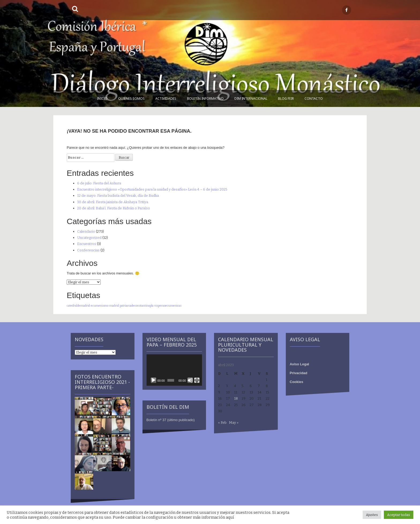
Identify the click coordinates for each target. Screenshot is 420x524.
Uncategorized (89, 238)
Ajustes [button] (372, 515)
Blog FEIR (286, 99)
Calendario (86, 231)
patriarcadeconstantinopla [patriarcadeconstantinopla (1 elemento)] (137, 306)
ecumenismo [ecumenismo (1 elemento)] (100, 306)
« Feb (222, 423)
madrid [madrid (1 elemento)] (114, 306)
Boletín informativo (205, 99)
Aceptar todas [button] (399, 515)
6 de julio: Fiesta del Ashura (99, 183)
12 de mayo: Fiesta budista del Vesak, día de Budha (118, 196)
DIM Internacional (251, 99)
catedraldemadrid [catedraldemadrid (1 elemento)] (78, 306)
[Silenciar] (190, 380)
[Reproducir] (153, 380)
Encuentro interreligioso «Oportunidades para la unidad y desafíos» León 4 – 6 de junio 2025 (152, 189)
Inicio (102, 99)
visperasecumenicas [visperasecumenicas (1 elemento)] (168, 306)
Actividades (166, 99)
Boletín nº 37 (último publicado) (171, 420)
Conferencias (88, 250)
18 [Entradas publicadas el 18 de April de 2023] (236, 398)
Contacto (314, 99)
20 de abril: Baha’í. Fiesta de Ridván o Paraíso (114, 208)
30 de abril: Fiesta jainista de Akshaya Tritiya (113, 202)
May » (234, 423)
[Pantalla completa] (197, 380)
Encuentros (87, 244)
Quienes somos (131, 99)
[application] (174, 370)
